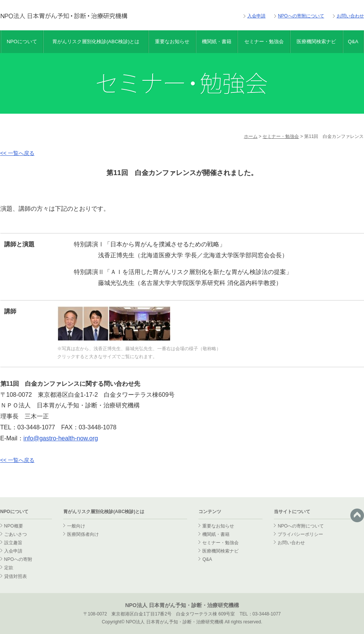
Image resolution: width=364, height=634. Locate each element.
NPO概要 (14, 526)
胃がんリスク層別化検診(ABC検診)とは (96, 41)
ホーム (251, 136)
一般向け (76, 526)
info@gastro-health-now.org (61, 438)
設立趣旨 (13, 543)
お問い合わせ (350, 16)
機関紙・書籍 (217, 41)
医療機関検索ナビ (316, 41)
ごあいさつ (16, 534)
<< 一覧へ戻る (17, 153)
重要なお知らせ (172, 41)
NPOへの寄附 (18, 559)
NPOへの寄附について (301, 16)
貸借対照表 (16, 576)
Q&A (353, 41)
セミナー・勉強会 (264, 41)
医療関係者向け (83, 534)
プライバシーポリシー (300, 534)
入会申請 (256, 16)
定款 (9, 568)
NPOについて (22, 41)
